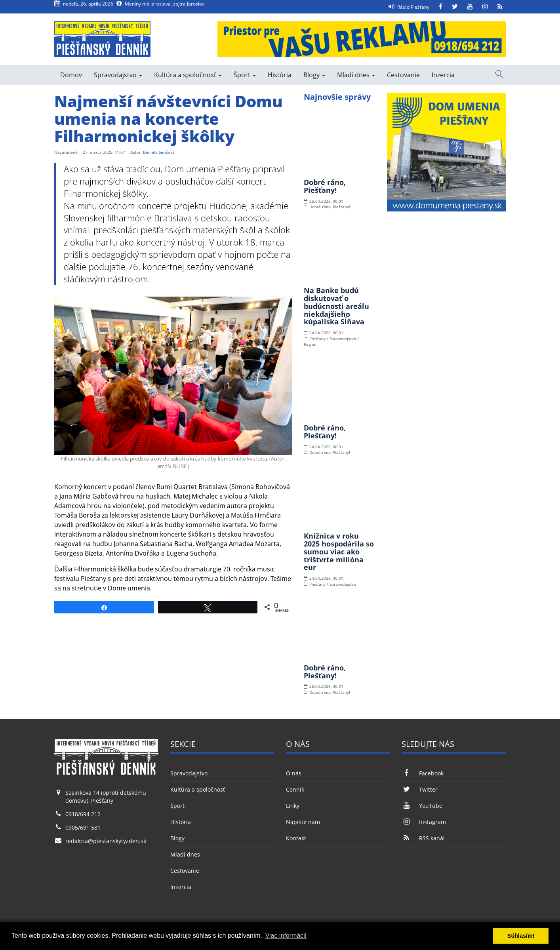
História (280, 75)
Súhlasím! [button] (521, 936)
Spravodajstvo (118, 75)
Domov (71, 75)
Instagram (424, 822)
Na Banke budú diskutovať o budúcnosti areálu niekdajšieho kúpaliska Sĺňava (336, 306)
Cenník (295, 789)
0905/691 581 (83, 827)
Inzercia (443, 75)
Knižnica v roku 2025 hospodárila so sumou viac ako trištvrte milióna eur (339, 551)
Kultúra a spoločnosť (188, 75)
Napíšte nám (303, 822)
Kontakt (296, 838)
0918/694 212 (83, 814)
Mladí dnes (356, 75)
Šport (245, 75)
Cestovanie (403, 75)
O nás (294, 773)
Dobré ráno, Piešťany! (325, 186)
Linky (293, 806)
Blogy (314, 75)
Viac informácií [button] (286, 936)
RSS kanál (423, 838)
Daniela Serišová (159, 152)
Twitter (419, 789)
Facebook (422, 773)
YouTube (422, 806)
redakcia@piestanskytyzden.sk (106, 841)
